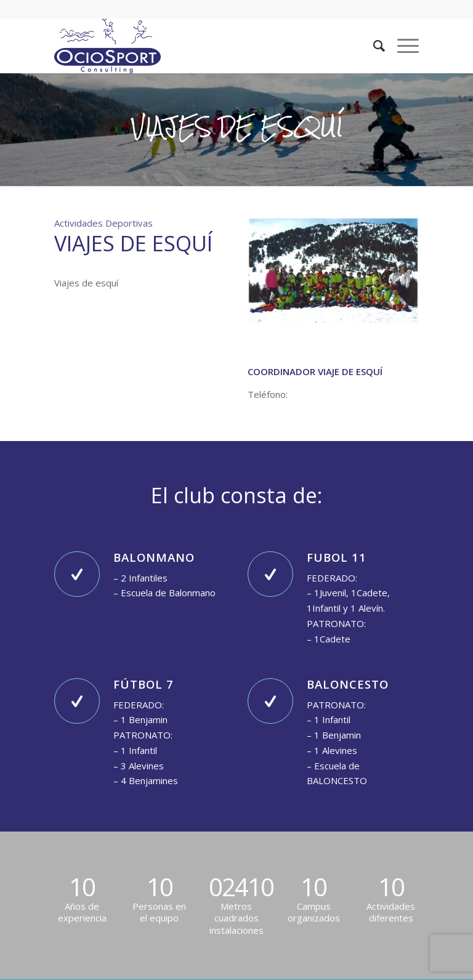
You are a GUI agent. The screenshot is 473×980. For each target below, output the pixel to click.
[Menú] (402, 46)
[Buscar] (373, 46)
